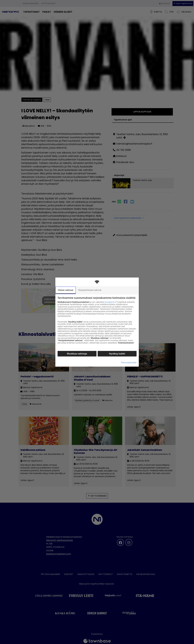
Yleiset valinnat (65, 319)
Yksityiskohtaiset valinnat (89, 319)
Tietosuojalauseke (129, 334)
